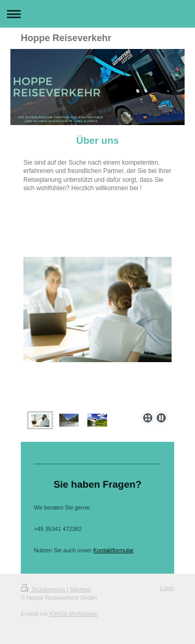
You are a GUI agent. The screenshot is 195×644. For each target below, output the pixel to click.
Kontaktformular (113, 550)
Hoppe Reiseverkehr (66, 38)
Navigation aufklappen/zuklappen (97, 14)
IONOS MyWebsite (73, 614)
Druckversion (44, 589)
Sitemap (80, 589)
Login (167, 588)
